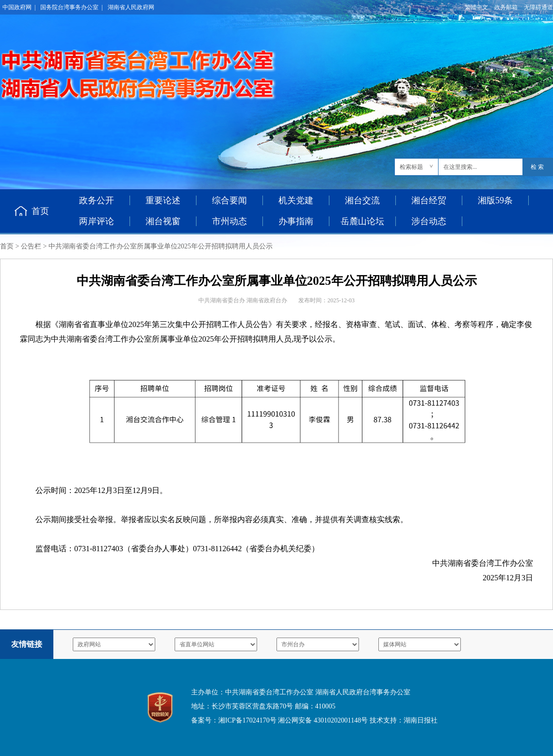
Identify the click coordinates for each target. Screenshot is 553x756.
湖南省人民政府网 (131, 7)
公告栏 (31, 246)
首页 (40, 211)
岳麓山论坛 (362, 221)
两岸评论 (97, 221)
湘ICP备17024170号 (247, 720)
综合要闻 (229, 200)
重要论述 (163, 200)
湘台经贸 (429, 200)
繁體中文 (476, 7)
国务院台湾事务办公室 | (71, 7)
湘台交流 (362, 200)
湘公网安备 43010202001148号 (323, 720)
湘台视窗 (163, 221)
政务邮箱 (506, 7)
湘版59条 (495, 200)
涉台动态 (429, 221)
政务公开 (97, 200)
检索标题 (411, 167)
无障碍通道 (538, 7)
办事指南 (296, 221)
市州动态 (229, 221)
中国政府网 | (19, 7)
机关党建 (296, 200)
